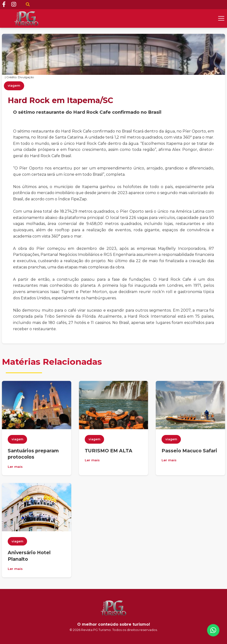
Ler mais (15, 467)
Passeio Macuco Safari (189, 451)
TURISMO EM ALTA (109, 451)
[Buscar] (28, 5)
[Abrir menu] (221, 18)
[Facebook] (4, 5)
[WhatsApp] (213, 630)
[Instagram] (14, 5)
